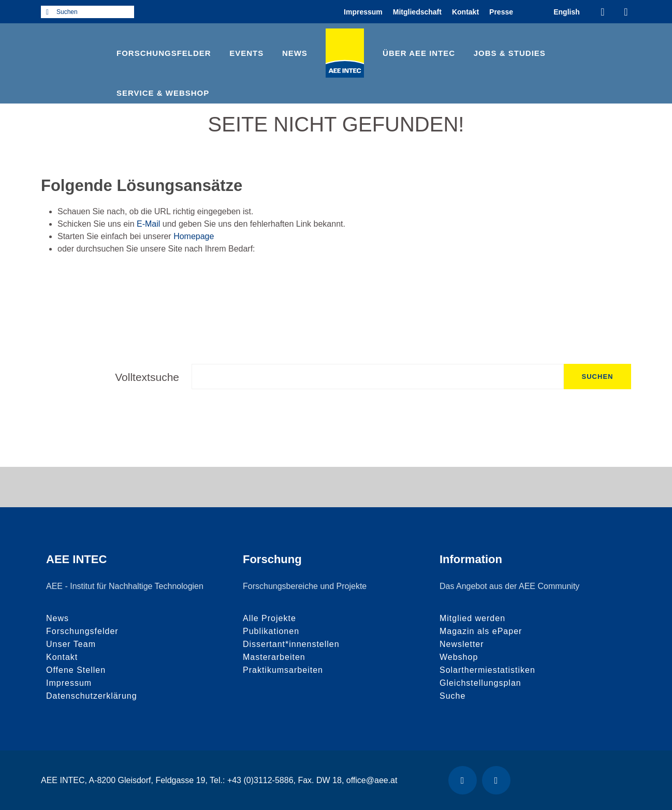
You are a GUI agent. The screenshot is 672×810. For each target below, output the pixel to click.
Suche (452, 696)
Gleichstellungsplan (480, 683)
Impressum (363, 12)
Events (246, 53)
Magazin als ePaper (481, 631)
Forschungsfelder (164, 53)
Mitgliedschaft (417, 12)
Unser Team (71, 644)
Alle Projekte (269, 618)
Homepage (194, 236)
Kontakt (465, 12)
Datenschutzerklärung (92, 696)
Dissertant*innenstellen (291, 644)
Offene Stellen (76, 670)
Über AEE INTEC (419, 53)
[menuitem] (567, 12)
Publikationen (271, 631)
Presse (501, 12)
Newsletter (462, 644)
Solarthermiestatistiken (487, 670)
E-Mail (148, 224)
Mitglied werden (472, 618)
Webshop (459, 657)
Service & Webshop (163, 93)
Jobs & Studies (510, 53)
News (295, 53)
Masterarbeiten (274, 657)
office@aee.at (372, 780)
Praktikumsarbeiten (283, 670)
